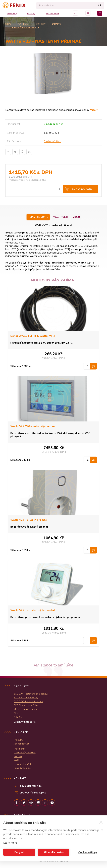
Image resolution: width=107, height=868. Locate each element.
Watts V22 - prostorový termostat (33, 610)
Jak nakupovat (53, 14)
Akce (16, 713)
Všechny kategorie (25, 722)
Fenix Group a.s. (22, 768)
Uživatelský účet (22, 764)
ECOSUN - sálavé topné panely (31, 694)
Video (76, 217)
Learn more (10, 843)
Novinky (18, 717)
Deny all (19, 852)
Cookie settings (88, 852)
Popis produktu (38, 217)
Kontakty (31, 14)
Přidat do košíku (83, 190)
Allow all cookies (54, 852)
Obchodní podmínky (25, 753)
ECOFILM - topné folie (26, 705)
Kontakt (18, 756)
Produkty (18, 740)
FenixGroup (12, 14)
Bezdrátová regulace (26, 28)
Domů (8, 24)
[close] (101, 822)
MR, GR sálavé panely (25, 709)
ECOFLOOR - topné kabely (28, 701)
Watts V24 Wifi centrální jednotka (33, 426)
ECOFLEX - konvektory (26, 698)
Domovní (57, 24)
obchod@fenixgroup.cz (33, 793)
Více (93, 110)
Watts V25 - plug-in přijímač (29, 520)
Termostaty (40, 24)
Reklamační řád (52, 141)
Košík (17, 760)
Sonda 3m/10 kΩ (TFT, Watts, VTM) (33, 336)
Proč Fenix (19, 749)
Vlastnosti (61, 217)
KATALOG (23, 24)
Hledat (100, 6)
